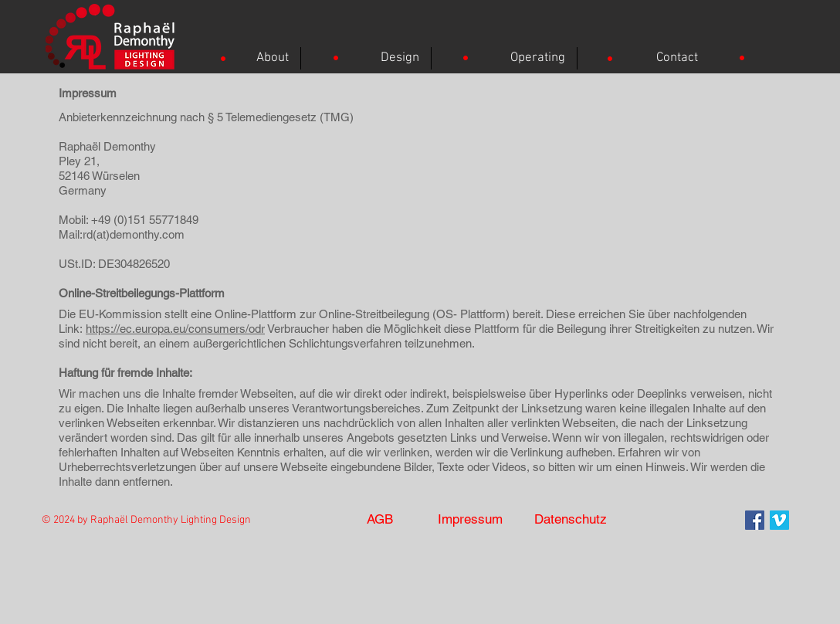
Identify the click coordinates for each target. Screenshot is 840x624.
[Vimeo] (779, 520)
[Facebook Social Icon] (755, 520)
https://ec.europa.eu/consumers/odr (175, 329)
